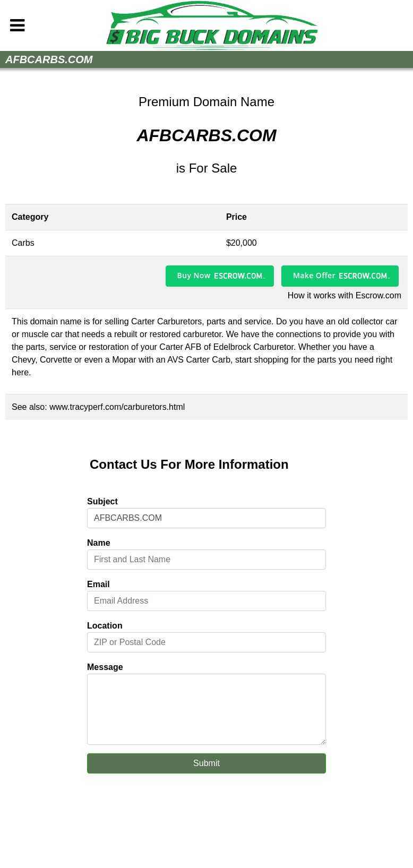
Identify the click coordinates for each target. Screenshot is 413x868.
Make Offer (314, 275)
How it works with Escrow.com (345, 295)
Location (105, 626)
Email (98, 584)
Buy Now (194, 275)
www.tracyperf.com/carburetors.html (117, 407)
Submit (206, 763)
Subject (102, 501)
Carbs (23, 243)
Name (99, 543)
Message (105, 667)
